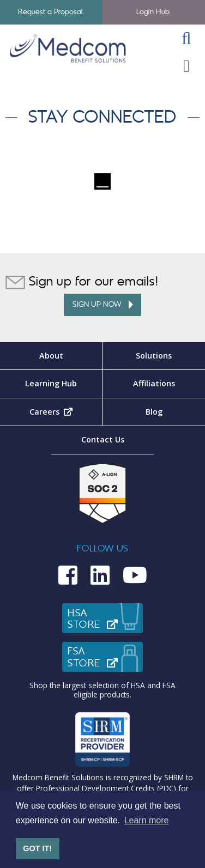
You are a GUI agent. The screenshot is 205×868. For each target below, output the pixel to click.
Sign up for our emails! (82, 282)
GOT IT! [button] (37, 848)
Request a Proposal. (52, 12)
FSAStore (105, 657)
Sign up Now (103, 304)
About (51, 356)
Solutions (154, 356)
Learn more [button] (147, 820)
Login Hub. (154, 12)
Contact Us (103, 439)
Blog (154, 412)
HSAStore (105, 619)
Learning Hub (51, 383)
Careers (66, 412)
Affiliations (154, 383)
